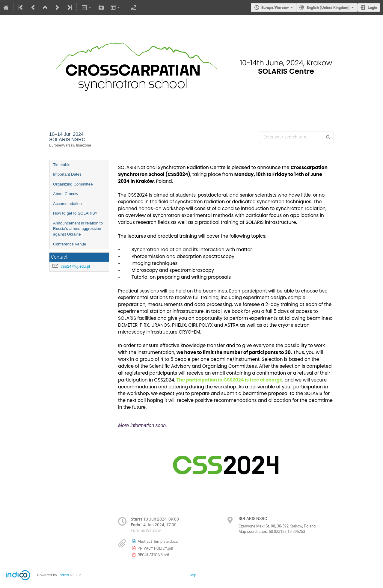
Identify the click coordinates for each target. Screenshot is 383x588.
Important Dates (67, 174)
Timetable (62, 165)
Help (192, 575)
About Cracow (66, 194)
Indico (64, 575)
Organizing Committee (73, 184)
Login (372, 7)
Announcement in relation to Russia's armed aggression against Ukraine (78, 229)
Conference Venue (70, 244)
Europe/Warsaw (275, 7)
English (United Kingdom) (328, 7)
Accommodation (67, 204)
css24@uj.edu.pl (75, 266)
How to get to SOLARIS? (75, 213)
